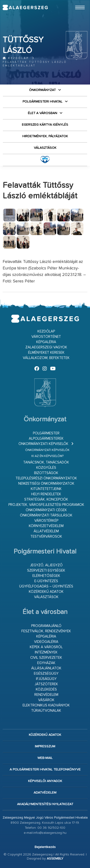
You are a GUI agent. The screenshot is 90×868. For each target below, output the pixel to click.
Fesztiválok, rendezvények (46, 631)
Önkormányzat (42, 90)
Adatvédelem (45, 793)
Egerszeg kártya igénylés (45, 125)
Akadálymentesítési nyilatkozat (45, 804)
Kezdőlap (16, 58)
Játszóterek (46, 684)
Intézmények (46, 652)
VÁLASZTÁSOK (45, 148)
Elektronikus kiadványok (46, 705)
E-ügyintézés (46, 581)
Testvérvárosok (46, 537)
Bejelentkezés (45, 847)
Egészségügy (46, 674)
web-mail (45, 758)
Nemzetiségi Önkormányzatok (46, 484)
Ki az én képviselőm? (48, 456)
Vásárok (46, 700)
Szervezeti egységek (46, 571)
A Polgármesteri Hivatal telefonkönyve (45, 770)
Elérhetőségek (46, 576)
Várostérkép (46, 521)
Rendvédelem (46, 695)
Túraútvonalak (46, 711)
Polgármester (46, 433)
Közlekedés (46, 689)
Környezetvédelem (46, 526)
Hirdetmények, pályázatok (45, 136)
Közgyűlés (46, 468)
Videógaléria (46, 642)
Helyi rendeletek (46, 494)
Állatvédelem (46, 531)
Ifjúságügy (46, 679)
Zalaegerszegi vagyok (46, 347)
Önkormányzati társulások (46, 515)
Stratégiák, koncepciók (46, 499)
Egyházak (46, 663)
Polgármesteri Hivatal (42, 102)
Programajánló (46, 626)
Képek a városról (46, 647)
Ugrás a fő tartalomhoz (75, 2)
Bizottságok (46, 473)
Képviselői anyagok (45, 781)
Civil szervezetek (46, 658)
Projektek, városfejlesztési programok (46, 505)
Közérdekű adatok (46, 592)
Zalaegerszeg (25, 7)
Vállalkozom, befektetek (46, 358)
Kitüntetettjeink (46, 489)
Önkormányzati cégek (46, 510)
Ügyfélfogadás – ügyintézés (46, 586)
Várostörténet (46, 337)
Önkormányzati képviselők (43, 444)
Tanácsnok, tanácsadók (46, 462)
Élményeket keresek (46, 353)
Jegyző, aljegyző (46, 565)
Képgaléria (46, 342)
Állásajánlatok (46, 668)
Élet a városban (42, 113)
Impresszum (45, 746)
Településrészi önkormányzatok (46, 478)
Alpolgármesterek (46, 439)
